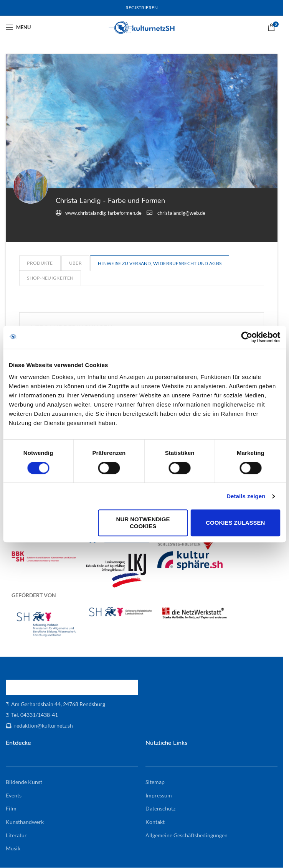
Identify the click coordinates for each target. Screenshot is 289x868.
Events (14, 795)
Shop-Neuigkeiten (50, 278)
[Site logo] (142, 27)
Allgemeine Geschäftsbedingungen (187, 835)
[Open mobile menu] (18, 27)
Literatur (16, 835)
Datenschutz (160, 808)
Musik (13, 848)
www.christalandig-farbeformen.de (103, 213)
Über (75, 263)
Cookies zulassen (235, 523)
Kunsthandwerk (25, 822)
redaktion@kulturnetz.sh (43, 726)
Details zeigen (246, 496)
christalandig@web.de (181, 213)
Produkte (40, 263)
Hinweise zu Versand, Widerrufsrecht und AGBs (160, 263)
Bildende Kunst (24, 782)
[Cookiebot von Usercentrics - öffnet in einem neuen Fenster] (247, 337)
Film (11, 808)
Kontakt (155, 822)
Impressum (159, 795)
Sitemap (155, 782)
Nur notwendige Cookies (143, 523)
